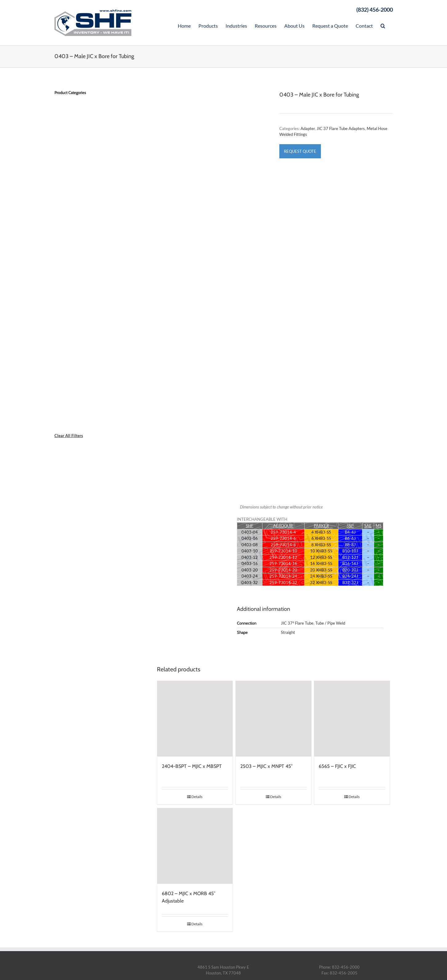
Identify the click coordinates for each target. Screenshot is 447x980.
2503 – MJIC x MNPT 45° (266, 766)
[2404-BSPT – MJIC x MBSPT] (195, 719)
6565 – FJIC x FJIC (337, 766)
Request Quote (300, 151)
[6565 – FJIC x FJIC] (352, 719)
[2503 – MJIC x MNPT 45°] (273, 719)
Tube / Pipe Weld (330, 623)
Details (197, 797)
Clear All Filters (69, 436)
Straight (288, 632)
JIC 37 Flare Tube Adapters (341, 128)
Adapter (308, 128)
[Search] (383, 25)
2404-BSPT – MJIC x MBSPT (192, 766)
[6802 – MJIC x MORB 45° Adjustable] (195, 846)
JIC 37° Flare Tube (297, 623)
